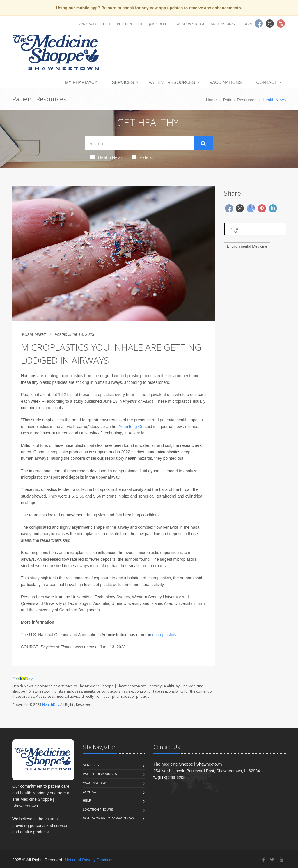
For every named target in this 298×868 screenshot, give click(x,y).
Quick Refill (158, 24)
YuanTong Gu (131, 427)
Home (211, 100)
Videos (143, 157)
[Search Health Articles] (139, 143)
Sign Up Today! (223, 24)
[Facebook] (264, 860)
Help (107, 24)
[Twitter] (272, 860)
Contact (267, 82)
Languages (88, 24)
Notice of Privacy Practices (109, 818)
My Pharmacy (81, 82)
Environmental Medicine (247, 246)
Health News (107, 157)
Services (123, 82)
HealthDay (51, 705)
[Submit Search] (203, 143)
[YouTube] (282, 860)
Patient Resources (172, 82)
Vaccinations (226, 82)
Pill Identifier (130, 24)
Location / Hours (190, 24)
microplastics (164, 635)
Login (247, 24)
